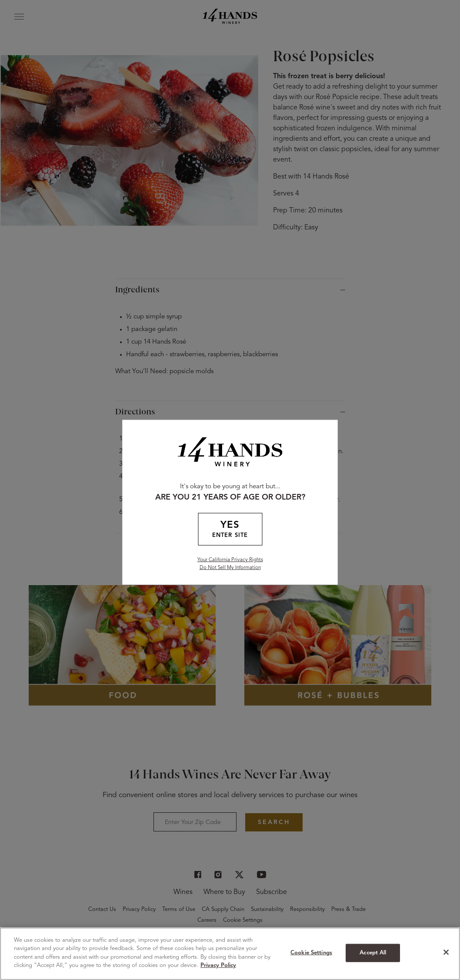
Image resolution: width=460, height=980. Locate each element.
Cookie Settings (311, 953)
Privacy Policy (218, 965)
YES (230, 530)
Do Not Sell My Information (230, 567)
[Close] (446, 952)
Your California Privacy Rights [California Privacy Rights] (230, 560)
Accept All (373, 953)
